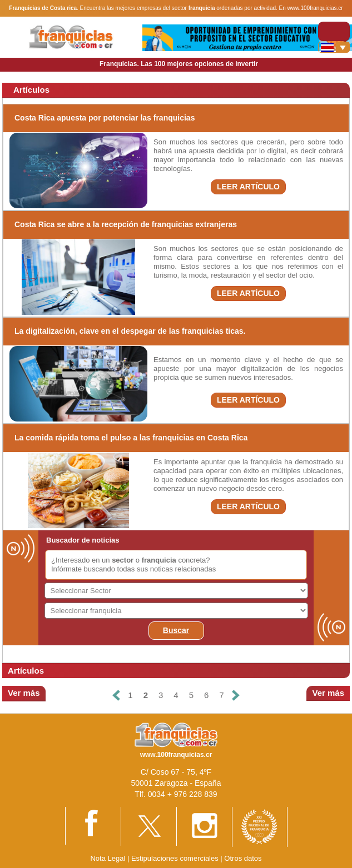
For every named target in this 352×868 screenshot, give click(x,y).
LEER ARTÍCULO (248, 187)
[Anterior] (116, 696)
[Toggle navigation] (334, 31)
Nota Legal (108, 858)
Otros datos (243, 858)
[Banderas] (334, 47)
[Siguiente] (236, 696)
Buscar (176, 630)
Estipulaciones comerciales (176, 858)
